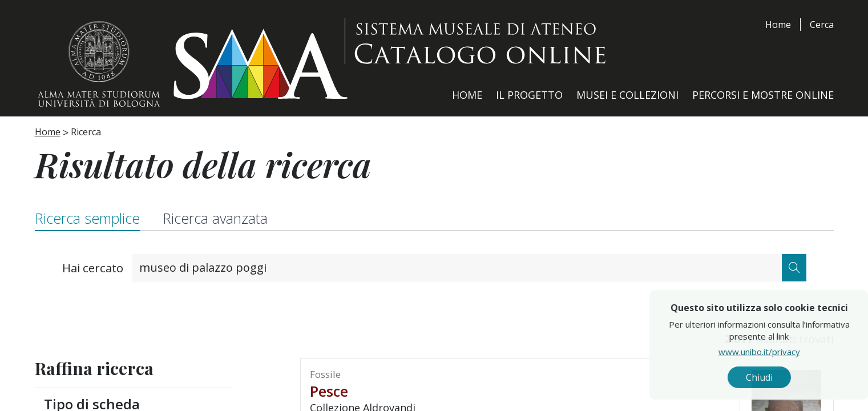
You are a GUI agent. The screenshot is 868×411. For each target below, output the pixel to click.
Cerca (822, 25)
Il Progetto (529, 95)
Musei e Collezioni (627, 95)
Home (778, 25)
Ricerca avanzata (215, 218)
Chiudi (782, 377)
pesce (329, 391)
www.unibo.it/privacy (782, 351)
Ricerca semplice (87, 218)
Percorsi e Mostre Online (763, 95)
